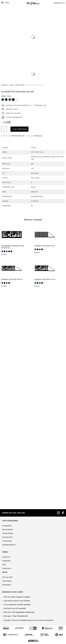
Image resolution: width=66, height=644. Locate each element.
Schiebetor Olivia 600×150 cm (12, 279)
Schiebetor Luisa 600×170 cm (45, 246)
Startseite (5, 85)
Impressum (6, 351)
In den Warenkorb (19, 129)
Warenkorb (59, 3)
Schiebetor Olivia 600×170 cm (45, 279)
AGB (4, 359)
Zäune (12, 85)
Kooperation (7, 355)
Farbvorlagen (7, 375)
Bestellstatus (7, 379)
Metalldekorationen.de (28, 414)
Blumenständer (8, 324)
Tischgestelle (7, 320)
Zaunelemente (7, 331)
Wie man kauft (7, 371)
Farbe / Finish (6, 96)
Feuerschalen (7, 335)
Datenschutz (7, 362)
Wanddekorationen (9, 339)
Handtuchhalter (8, 327)
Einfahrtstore (20, 85)
